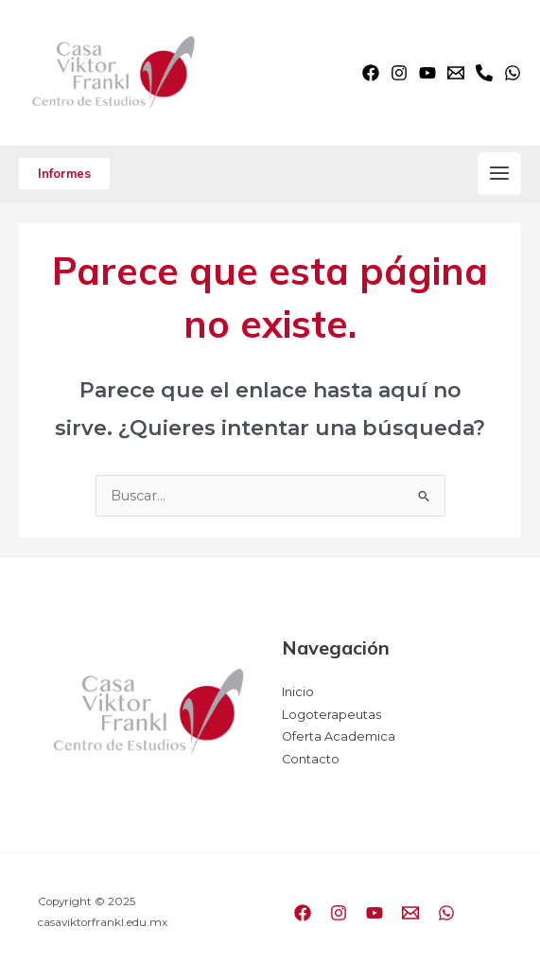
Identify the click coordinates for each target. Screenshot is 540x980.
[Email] (456, 73)
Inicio (298, 692)
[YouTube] (427, 73)
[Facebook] (371, 73)
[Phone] (484, 73)
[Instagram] (399, 73)
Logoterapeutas (331, 715)
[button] (64, 174)
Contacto (311, 759)
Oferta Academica (339, 736)
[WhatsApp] (513, 73)
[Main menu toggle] (499, 174)
